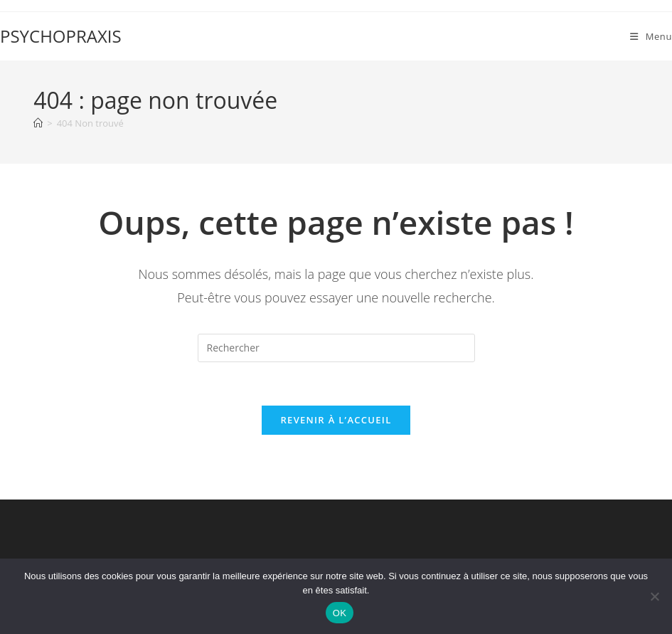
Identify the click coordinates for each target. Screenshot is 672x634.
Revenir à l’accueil (336, 420)
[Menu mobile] (651, 36)
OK (340, 613)
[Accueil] (38, 123)
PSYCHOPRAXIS (61, 36)
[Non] (654, 596)
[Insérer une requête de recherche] (336, 348)
